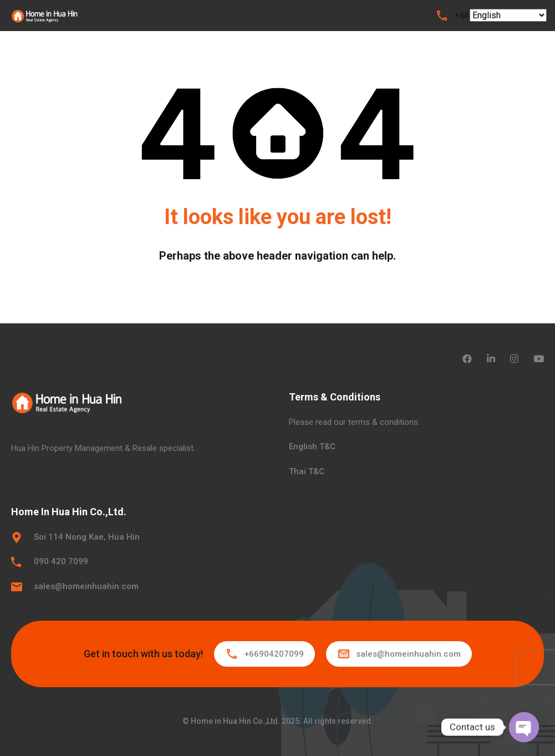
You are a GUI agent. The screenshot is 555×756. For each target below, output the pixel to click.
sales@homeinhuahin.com (86, 586)
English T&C (312, 447)
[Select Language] (508, 15)
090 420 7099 (61, 561)
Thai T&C (307, 471)
